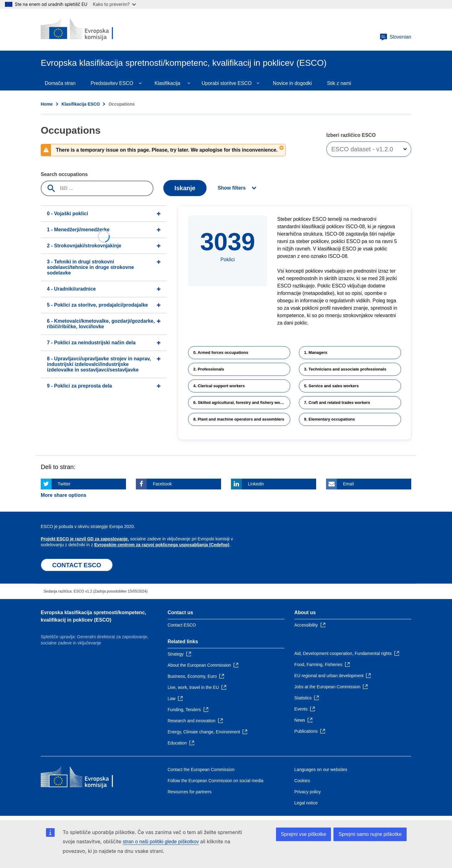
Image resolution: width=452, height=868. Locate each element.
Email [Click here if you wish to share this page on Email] (348, 484)
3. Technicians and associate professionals (345, 369)
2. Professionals (209, 369)
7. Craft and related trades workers (337, 403)
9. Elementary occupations (330, 419)
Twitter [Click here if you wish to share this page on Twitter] (64, 484)
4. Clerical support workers (219, 386)
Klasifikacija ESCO (81, 104)
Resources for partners (190, 792)
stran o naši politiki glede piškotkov (161, 842)
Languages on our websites (321, 769)
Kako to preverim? (114, 4)
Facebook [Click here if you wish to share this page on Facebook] (162, 484)
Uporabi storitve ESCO (227, 83)
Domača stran (60, 83)
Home (47, 104)
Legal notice (306, 803)
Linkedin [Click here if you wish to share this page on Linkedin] (256, 484)
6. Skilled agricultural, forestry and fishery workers (242, 403)
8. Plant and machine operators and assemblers (239, 419)
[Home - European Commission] (86, 30)
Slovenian (395, 37)
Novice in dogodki (292, 83)
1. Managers (316, 352)
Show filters (232, 188)
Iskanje (185, 188)
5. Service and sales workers (331, 386)
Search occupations (64, 174)
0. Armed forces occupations (221, 352)
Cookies (302, 781)
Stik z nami (339, 83)
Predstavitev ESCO (112, 83)
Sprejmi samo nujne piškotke (370, 834)
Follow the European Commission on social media (216, 781)
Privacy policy (308, 792)
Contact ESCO (182, 625)
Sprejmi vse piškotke (304, 834)
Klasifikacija (167, 83)
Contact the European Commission (201, 769)
